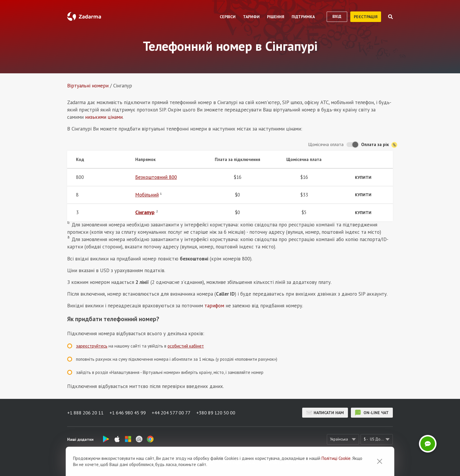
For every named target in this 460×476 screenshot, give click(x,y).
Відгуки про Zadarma (194, 463)
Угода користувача (238, 463)
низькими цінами (104, 117)
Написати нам (325, 413)
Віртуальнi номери (88, 86)
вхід (337, 16)
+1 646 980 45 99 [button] (128, 413)
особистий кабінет (186, 346)
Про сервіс (158, 463)
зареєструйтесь (92, 346)
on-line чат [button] (372, 413)
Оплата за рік (379, 145)
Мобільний (147, 195)
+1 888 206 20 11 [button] (85, 413)
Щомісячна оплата (326, 144)
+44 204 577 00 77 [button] (171, 413)
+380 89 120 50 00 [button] (216, 413)
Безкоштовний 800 (156, 177)
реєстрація (366, 17)
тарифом (214, 306)
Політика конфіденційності (287, 463)
